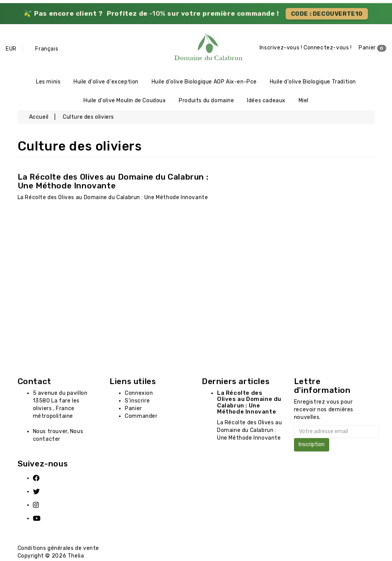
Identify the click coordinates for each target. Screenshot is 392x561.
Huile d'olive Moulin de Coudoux (125, 101)
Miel (304, 101)
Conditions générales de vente (58, 549)
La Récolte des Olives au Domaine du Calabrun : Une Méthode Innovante (113, 182)
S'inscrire (137, 402)
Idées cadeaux (266, 101)
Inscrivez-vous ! (281, 48)
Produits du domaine (206, 101)
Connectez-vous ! (328, 48)
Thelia (76, 557)
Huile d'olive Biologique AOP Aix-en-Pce (204, 82)
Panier (372, 48)
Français (47, 49)
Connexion (139, 394)
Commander (141, 417)
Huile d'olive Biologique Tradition (313, 82)
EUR (11, 49)
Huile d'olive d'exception (106, 82)
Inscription (312, 446)
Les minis (48, 82)
